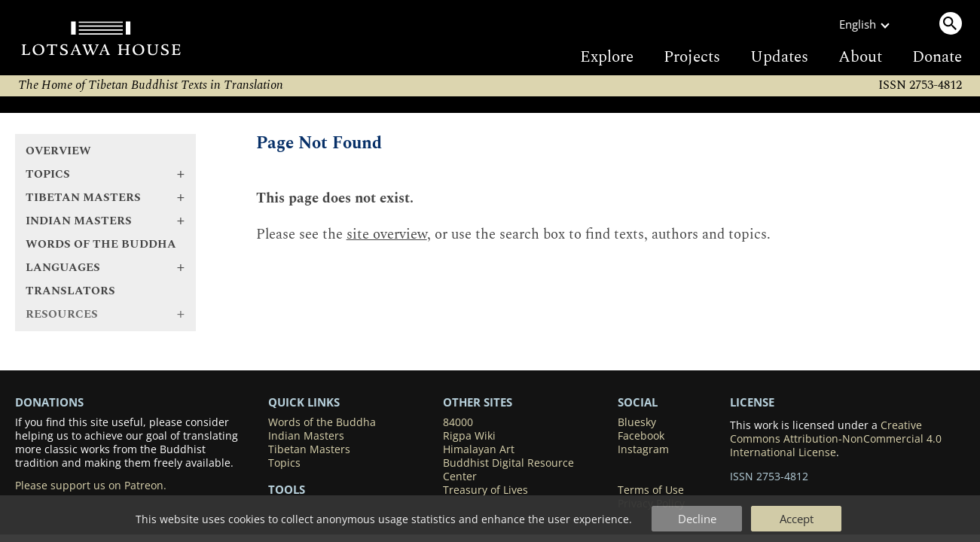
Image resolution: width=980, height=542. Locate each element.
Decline (697, 519)
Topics (284, 463)
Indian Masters (306, 436)
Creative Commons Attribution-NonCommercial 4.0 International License (836, 439)
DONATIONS (49, 402)
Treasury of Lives (485, 490)
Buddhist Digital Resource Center (508, 470)
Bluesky (637, 422)
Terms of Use (651, 490)
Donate (937, 57)
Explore (607, 57)
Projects (692, 57)
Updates (779, 57)
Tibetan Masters (309, 449)
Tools (287, 489)
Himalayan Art (479, 449)
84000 (458, 422)
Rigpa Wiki (469, 436)
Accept (797, 519)
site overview (387, 234)
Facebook (641, 436)
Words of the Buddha (101, 244)
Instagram (643, 449)
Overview (58, 151)
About (860, 57)
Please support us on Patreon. (91, 486)
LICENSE (752, 402)
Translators (70, 291)
